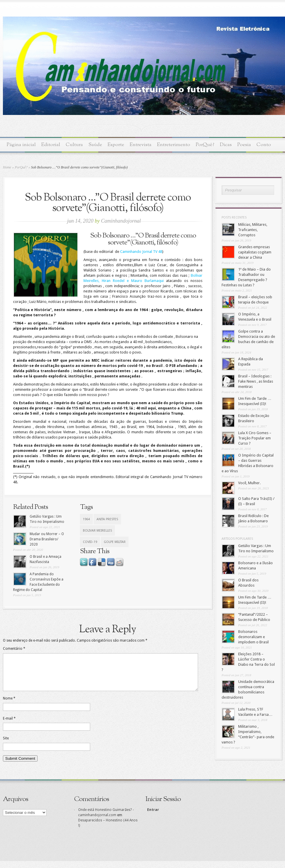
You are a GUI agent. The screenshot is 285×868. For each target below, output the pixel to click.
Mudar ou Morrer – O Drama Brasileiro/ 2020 (47, 539)
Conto (264, 145)
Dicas (226, 145)
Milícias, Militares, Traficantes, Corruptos (253, 230)
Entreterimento (174, 145)
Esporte (116, 145)
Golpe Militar (115, 542)
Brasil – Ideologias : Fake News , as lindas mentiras (256, 381)
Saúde (95, 145)
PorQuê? (205, 145)
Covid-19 (90, 542)
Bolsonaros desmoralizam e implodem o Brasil (253, 637)
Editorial (51, 145)
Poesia (244, 145)
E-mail (9, 725)
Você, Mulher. (249, 483)
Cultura (74, 145)
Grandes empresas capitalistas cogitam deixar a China (255, 252)
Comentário (14, 649)
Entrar (153, 817)
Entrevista (141, 145)
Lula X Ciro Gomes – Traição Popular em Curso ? (255, 438)
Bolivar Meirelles (97, 531)
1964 (86, 519)
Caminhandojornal (121, 221)
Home (7, 167)
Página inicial (21, 145)
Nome (9, 705)
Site (6, 745)
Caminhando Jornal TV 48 (141, 252)
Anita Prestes (107, 519)
